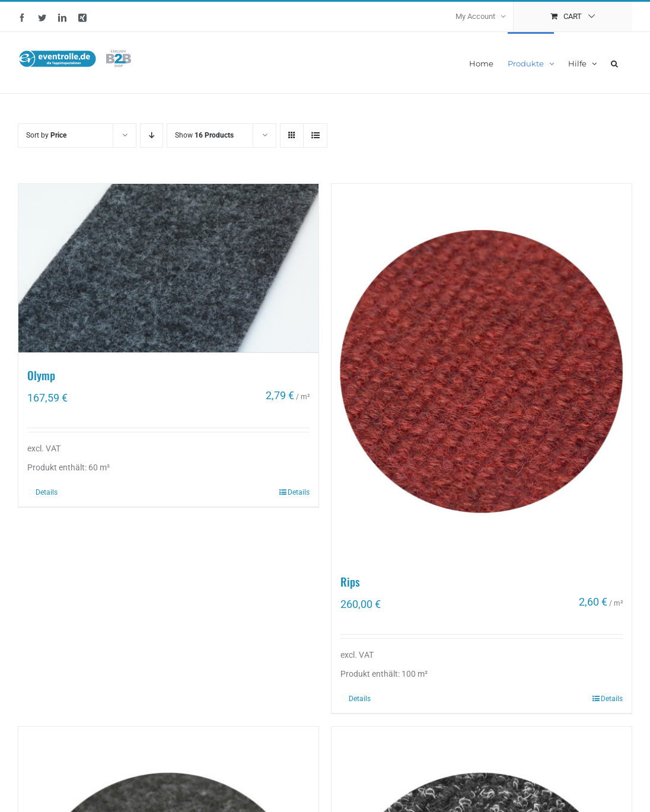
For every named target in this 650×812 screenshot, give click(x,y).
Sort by (46, 135)
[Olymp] (168, 268)
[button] (614, 63)
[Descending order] (152, 136)
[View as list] (315, 136)
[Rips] (482, 372)
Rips (350, 581)
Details (47, 492)
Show (204, 135)
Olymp (41, 374)
